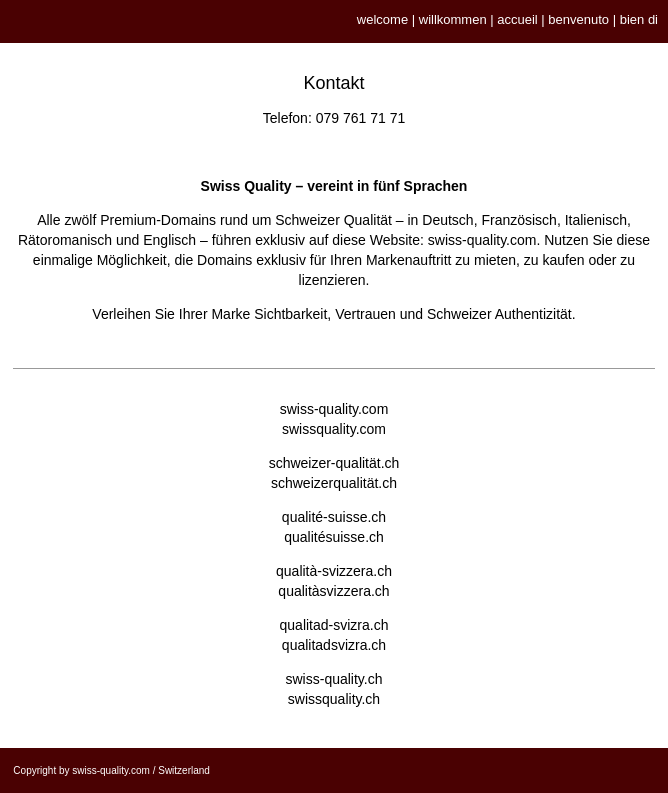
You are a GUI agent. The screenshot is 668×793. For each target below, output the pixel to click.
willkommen (453, 19)
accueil (517, 19)
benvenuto (578, 19)
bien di (639, 19)
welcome (382, 19)
